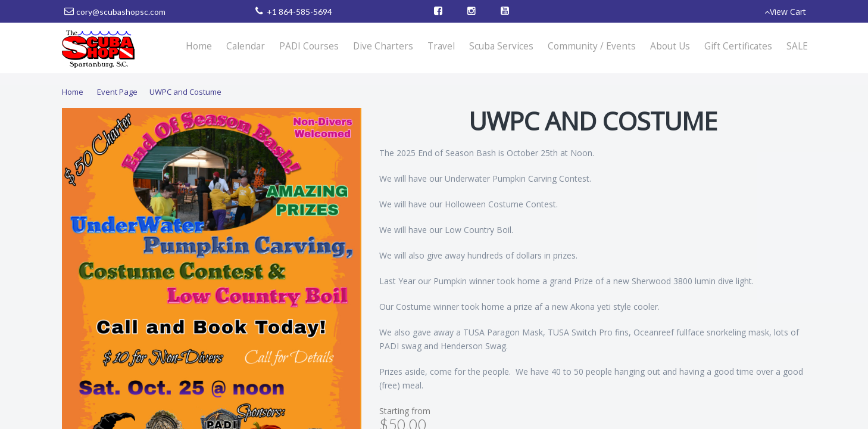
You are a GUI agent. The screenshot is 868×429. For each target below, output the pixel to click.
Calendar (246, 46)
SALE (797, 46)
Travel (441, 46)
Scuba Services (501, 46)
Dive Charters (383, 46)
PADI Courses (309, 46)
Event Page (117, 92)
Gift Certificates (738, 46)
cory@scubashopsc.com (121, 12)
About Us (670, 46)
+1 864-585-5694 (299, 12)
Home (199, 46)
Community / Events (592, 46)
